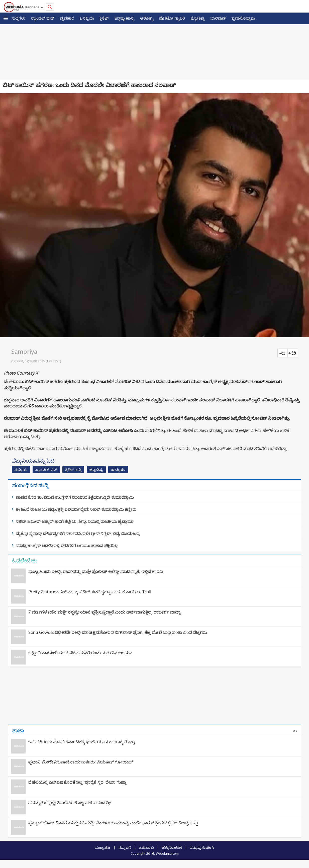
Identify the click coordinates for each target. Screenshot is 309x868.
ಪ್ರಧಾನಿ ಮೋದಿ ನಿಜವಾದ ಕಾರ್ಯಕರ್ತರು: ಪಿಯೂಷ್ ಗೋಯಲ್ (81, 762)
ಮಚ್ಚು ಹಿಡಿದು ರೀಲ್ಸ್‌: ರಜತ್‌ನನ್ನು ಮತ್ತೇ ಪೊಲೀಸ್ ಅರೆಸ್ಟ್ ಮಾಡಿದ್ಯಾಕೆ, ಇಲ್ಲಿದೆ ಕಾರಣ (96, 571)
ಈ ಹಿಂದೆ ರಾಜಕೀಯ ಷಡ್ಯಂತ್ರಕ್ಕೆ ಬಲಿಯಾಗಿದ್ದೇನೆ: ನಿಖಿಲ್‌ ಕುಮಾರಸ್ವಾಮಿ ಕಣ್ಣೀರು (76, 509)
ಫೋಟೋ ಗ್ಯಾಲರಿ (172, 18)
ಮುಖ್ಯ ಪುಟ (103, 847)
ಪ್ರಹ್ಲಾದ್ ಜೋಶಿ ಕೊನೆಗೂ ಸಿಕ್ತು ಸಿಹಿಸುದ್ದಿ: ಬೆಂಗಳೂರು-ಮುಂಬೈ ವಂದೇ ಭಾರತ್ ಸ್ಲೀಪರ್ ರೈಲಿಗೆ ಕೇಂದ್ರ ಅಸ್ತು (113, 823)
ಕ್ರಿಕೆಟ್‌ (104, 18)
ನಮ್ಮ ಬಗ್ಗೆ (125, 847)
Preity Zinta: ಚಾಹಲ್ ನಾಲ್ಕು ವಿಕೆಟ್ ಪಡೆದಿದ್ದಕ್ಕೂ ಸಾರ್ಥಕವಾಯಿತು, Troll (90, 592)
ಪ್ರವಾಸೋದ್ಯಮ (243, 18)
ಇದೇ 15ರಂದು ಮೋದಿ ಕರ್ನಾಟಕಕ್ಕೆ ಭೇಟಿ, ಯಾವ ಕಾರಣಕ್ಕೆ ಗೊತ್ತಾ (82, 742)
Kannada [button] (33, 7)
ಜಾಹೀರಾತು (146, 847)
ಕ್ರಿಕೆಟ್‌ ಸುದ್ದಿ (73, 469)
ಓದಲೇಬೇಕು (25, 560)
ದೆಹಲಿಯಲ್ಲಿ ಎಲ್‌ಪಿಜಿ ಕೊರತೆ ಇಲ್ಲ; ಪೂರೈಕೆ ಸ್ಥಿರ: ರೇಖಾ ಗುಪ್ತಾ (77, 782)
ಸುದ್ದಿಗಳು (18, 18)
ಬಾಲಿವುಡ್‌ (218, 18)
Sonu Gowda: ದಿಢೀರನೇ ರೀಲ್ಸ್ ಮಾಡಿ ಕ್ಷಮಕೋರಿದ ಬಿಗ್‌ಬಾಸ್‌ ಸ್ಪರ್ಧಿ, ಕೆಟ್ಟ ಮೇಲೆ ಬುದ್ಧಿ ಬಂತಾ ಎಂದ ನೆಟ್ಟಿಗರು (118, 632)
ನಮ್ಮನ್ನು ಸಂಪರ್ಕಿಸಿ (202, 847)
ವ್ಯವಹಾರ (67, 18)
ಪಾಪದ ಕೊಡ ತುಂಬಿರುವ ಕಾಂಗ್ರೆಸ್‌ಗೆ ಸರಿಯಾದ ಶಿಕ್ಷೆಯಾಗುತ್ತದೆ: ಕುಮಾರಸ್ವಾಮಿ (75, 497)
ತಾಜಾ (18, 730)
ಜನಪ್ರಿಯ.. (118, 469)
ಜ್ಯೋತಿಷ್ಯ (198, 18)
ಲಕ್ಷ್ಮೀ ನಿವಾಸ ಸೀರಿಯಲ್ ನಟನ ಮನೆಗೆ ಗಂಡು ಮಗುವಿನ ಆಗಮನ (80, 653)
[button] (6, 18)
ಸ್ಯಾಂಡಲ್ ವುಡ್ (43, 18)
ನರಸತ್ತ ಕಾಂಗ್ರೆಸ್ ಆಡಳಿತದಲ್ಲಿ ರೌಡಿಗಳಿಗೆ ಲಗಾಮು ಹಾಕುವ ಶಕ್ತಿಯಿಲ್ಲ (67, 545)
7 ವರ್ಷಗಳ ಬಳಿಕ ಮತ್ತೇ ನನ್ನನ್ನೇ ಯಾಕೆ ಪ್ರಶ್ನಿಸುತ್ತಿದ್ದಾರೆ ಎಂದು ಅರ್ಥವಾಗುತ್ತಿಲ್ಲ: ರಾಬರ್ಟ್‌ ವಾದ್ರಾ (105, 612)
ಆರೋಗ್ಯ (147, 18)
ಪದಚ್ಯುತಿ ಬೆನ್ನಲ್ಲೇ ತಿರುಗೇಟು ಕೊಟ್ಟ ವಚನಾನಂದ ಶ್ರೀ (70, 802)
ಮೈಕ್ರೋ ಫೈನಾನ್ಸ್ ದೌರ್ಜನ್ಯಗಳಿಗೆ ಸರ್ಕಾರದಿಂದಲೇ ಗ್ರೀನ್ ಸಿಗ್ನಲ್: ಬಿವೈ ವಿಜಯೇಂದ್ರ (78, 533)
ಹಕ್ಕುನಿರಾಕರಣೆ (172, 847)
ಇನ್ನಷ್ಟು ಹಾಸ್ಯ (124, 18)
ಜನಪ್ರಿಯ (87, 18)
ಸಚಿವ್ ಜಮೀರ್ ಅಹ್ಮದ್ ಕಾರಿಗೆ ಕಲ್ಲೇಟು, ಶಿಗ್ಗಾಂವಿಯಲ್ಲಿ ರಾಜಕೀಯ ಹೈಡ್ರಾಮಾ (75, 521)
